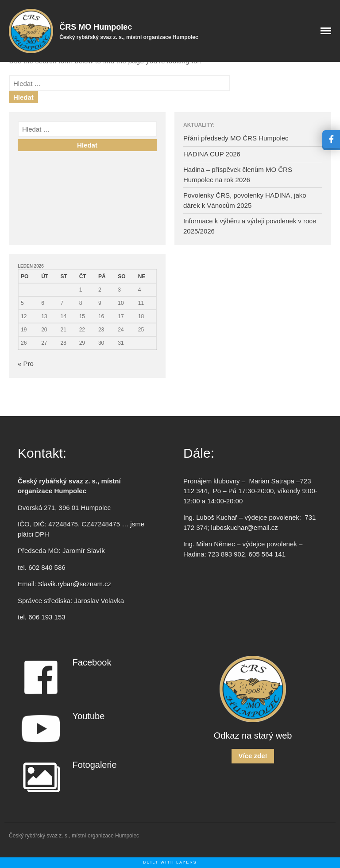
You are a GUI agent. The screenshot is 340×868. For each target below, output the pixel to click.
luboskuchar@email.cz (245, 527)
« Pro (26, 364)
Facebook (92, 662)
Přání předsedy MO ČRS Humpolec (236, 138)
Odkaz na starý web (253, 736)
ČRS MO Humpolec (96, 27)
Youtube (89, 716)
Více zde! (253, 756)
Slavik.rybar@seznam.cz (75, 584)
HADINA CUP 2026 (212, 154)
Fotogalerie (95, 765)
